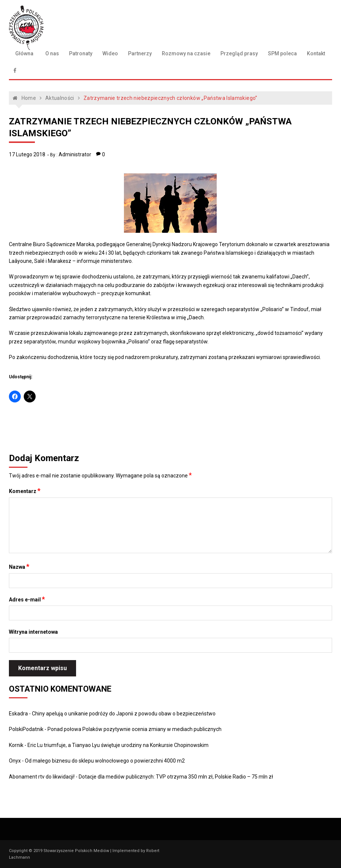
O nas (52, 53)
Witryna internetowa (33, 632)
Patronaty (81, 53)
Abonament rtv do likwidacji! (42, 777)
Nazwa (19, 567)
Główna (24, 53)
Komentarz (25, 491)
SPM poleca (282, 53)
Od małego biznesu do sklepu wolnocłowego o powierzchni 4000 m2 (105, 761)
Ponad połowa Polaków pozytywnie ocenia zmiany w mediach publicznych (135, 729)
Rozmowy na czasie (186, 53)
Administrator (75, 154)
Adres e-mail (27, 599)
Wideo (110, 53)
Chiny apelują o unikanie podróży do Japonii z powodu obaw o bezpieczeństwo (124, 714)
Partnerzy (140, 53)
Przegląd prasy (239, 53)
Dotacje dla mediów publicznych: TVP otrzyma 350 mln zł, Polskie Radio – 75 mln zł (176, 777)
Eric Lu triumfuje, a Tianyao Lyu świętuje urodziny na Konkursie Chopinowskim (118, 745)
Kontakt (316, 53)
